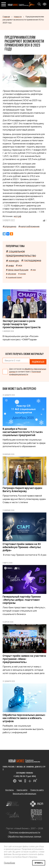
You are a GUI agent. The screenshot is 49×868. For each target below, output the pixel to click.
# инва (10, 266)
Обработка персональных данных (25, 837)
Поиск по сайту (37, 790)
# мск (19, 265)
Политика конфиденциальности (24, 833)
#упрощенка (9, 226)
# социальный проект (14, 277)
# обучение (11, 274)
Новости (18, 17)
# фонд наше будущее (17, 270)
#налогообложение (29, 226)
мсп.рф (17, 216)
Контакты (10, 790)
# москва (22, 274)
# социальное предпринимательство (21, 253)
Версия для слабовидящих (24, 794)
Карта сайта (22, 790)
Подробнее (9, 863)
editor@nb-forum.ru (25, 773)
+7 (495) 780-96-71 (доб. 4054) (24, 776)
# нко (33, 270)
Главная (6, 17)
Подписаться (38, 362)
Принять (39, 863)
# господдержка (31, 260)
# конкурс (12, 261)
